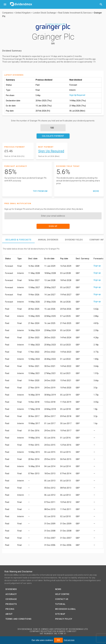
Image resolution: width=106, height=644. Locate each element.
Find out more (69, 640)
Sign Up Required (77, 95)
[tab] (18, 240)
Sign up (97, 266)
